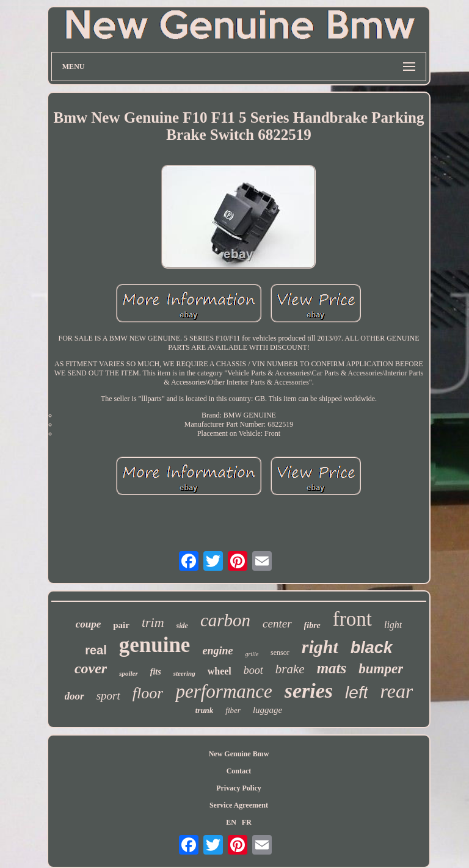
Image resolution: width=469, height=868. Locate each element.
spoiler (129, 673)
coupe (89, 624)
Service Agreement (239, 805)
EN (231, 822)
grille (252, 654)
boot (253, 670)
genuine (155, 645)
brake (290, 669)
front (352, 619)
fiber (233, 710)
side (182, 626)
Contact (239, 771)
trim (153, 622)
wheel (220, 671)
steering (184, 673)
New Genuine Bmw (239, 754)
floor (148, 693)
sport (108, 696)
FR (247, 822)
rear (396, 691)
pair (121, 625)
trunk (205, 710)
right (320, 647)
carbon (225, 620)
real (96, 650)
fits (156, 672)
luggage (267, 710)
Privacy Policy (239, 788)
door (75, 696)
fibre (312, 625)
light (393, 625)
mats (332, 668)
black (372, 648)
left (356, 693)
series (309, 691)
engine (217, 651)
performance (224, 691)
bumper (381, 669)
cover (91, 668)
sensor (280, 653)
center (277, 624)
